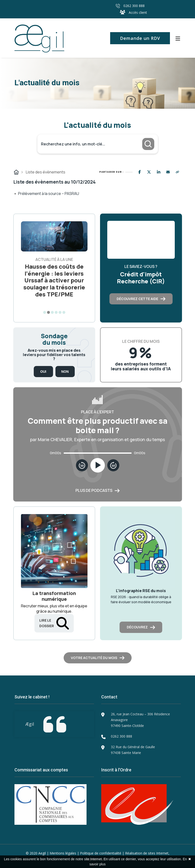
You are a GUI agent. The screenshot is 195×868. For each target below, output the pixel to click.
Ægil (30, 724)
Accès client (133, 12)
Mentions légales (63, 853)
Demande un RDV (140, 38)
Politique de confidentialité (101, 853)
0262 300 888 (130, 6)
